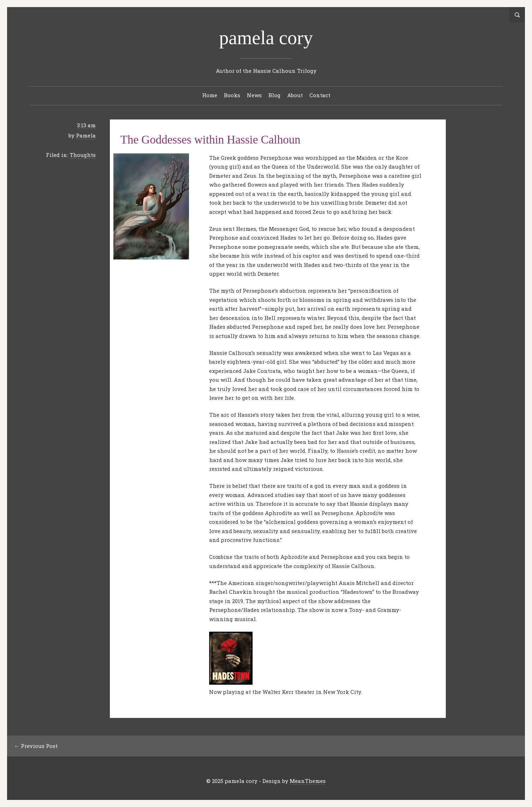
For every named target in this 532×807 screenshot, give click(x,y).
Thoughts (83, 155)
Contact (320, 95)
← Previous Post (36, 746)
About (295, 95)
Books (232, 95)
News (254, 95)
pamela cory (266, 38)
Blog (274, 95)
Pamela (86, 135)
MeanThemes (308, 781)
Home (210, 95)
